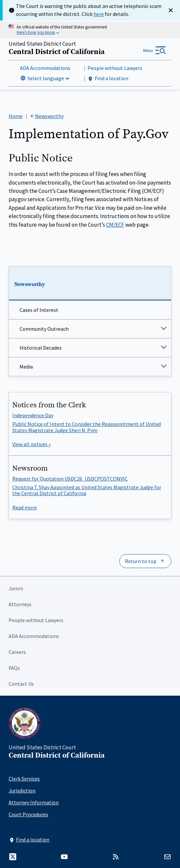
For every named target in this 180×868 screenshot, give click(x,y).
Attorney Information (34, 802)
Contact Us (21, 684)
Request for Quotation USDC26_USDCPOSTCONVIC (70, 479)
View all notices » (31, 444)
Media (26, 367)
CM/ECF (115, 225)
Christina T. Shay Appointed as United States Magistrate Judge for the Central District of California (87, 490)
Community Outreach (44, 329)
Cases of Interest (39, 310)
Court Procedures (28, 814)
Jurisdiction (22, 790)
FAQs (14, 668)
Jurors (16, 588)
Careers (17, 652)
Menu (148, 51)
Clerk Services (24, 779)
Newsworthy (30, 284)
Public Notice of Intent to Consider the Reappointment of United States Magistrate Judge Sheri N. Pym (87, 427)
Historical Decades (41, 348)
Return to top (141, 561)
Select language (46, 78)
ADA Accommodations (45, 68)
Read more (25, 507)
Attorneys (20, 604)
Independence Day (33, 415)
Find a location (108, 78)
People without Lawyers (115, 68)
